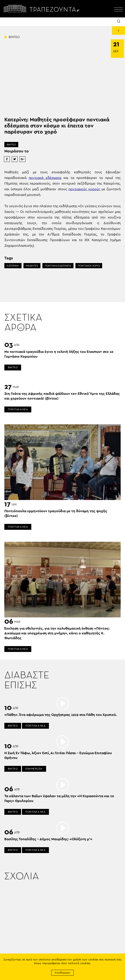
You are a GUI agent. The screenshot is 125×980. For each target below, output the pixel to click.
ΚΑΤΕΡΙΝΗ (13, 266)
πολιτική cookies (79, 963)
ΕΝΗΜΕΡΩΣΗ (34, 769)
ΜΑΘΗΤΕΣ (32, 266)
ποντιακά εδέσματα (45, 178)
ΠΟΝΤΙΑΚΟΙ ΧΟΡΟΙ (89, 266)
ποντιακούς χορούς (84, 189)
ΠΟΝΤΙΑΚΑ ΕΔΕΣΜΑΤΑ (58, 266)
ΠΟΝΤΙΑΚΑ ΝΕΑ (18, 409)
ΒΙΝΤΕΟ (11, 145)
